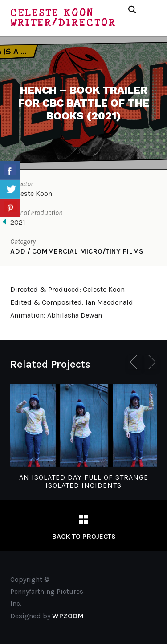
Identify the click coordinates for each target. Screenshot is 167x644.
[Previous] (135, 362)
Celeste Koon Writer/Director (63, 18)
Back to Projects (84, 536)
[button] (147, 27)
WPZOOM (68, 616)
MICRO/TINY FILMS (112, 251)
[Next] (151, 362)
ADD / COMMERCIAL (44, 251)
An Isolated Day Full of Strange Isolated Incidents (84, 481)
